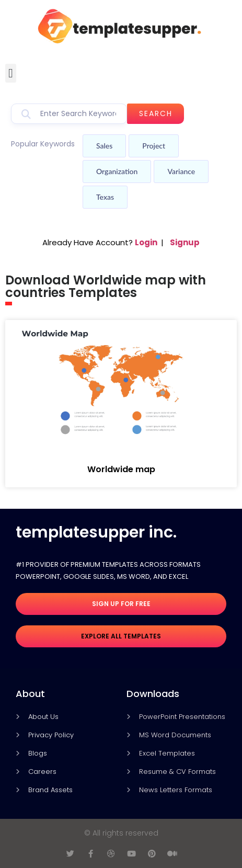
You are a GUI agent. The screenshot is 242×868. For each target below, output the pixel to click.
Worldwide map (121, 469)
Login (146, 242)
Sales (104, 146)
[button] (11, 73)
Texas (105, 197)
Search (156, 113)
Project (154, 146)
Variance (181, 171)
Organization (117, 171)
